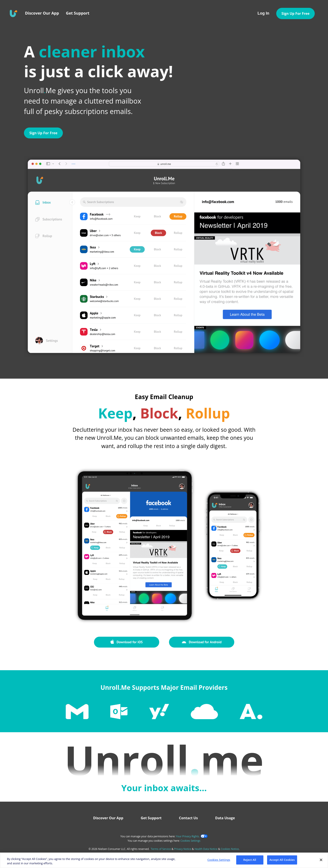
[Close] (321, 860)
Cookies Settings (190, 841)
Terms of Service (161, 849)
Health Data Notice (206, 849)
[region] (164, 860)
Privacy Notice (183, 849)
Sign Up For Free (43, 133)
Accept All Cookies (282, 860)
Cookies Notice (230, 849)
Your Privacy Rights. (188, 836)
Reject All (250, 860)
